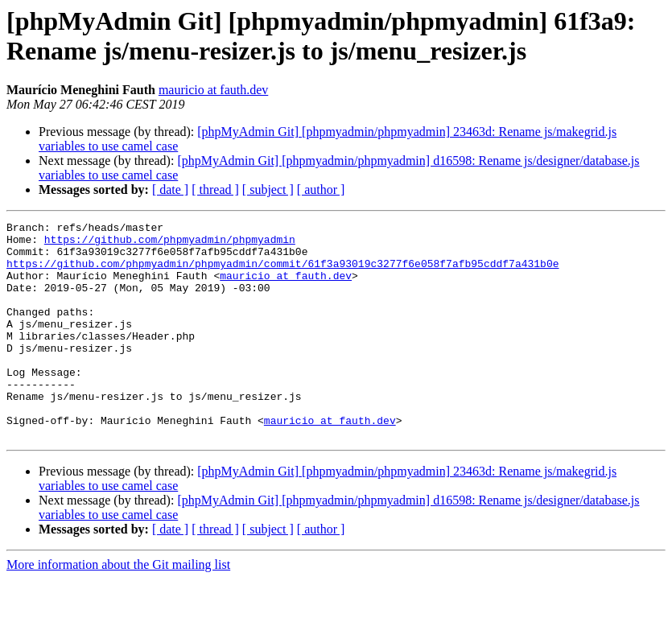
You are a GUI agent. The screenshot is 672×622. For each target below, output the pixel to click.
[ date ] (170, 189)
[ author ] (321, 189)
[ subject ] (268, 189)
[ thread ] (215, 189)
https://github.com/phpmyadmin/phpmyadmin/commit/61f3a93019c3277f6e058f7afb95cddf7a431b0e (282, 273)
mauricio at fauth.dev (213, 90)
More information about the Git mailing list (118, 608)
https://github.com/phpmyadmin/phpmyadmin (170, 244)
